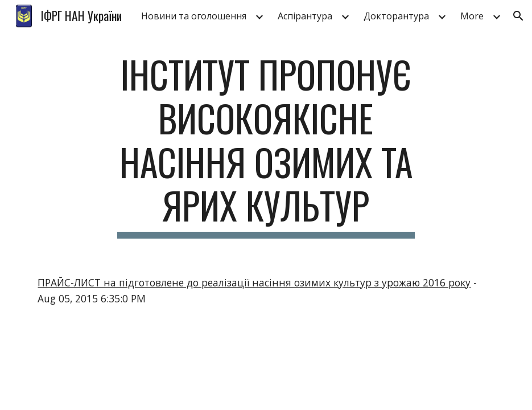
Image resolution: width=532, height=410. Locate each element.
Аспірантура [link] (305, 16)
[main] (266, 145)
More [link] (472, 16)
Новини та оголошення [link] (194, 16)
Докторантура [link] (396, 16)
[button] (518, 16)
